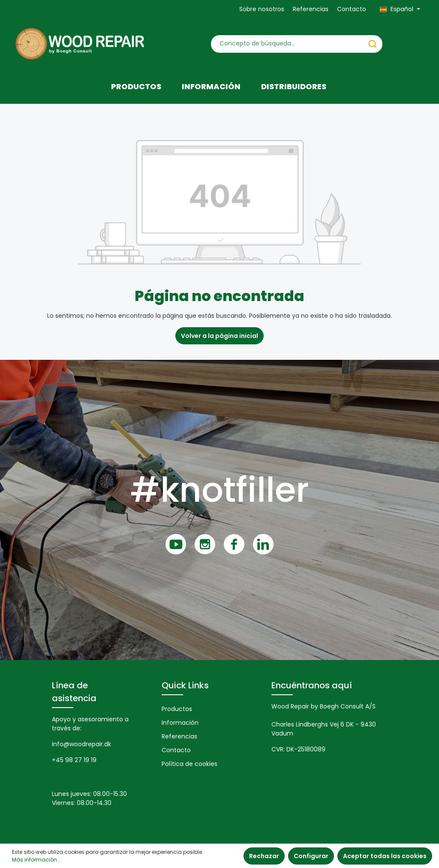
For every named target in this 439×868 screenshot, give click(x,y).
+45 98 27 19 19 (74, 760)
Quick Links (185, 685)
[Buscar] (373, 44)
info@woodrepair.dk (81, 744)
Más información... (36, 860)
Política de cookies (189, 764)
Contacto (352, 9)
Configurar (311, 856)
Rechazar (264, 856)
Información (180, 723)
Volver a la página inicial (219, 336)
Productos (177, 709)
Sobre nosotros (262, 9)
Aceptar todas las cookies (385, 856)
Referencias (311, 9)
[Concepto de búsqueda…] (287, 44)
